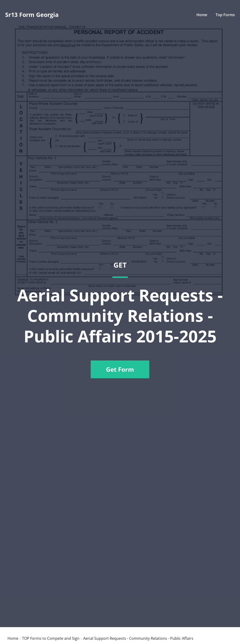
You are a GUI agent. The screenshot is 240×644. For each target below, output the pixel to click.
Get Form (120, 369)
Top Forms (225, 15)
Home (202, 15)
